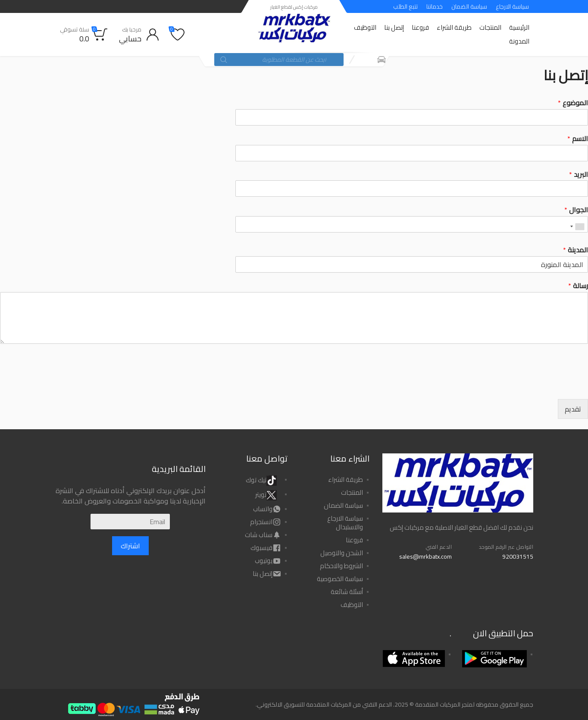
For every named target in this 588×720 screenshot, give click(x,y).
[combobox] (578, 226)
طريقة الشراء (454, 27)
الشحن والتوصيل (342, 553)
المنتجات (490, 27)
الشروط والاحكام (341, 566)
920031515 (518, 557)
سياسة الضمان (469, 6)
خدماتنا (435, 6)
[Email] (130, 522)
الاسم (578, 139)
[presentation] (522, 385)
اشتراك (130, 546)
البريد (579, 174)
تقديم (573, 409)
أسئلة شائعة (347, 592)
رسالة (578, 286)
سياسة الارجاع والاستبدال (345, 523)
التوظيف (365, 27)
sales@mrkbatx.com (425, 557)
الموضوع (573, 103)
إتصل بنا (394, 27)
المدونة (519, 41)
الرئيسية (519, 27)
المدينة (575, 250)
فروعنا (420, 27)
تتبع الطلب (405, 6)
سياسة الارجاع (512, 6)
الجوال (576, 210)
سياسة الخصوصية (340, 579)
